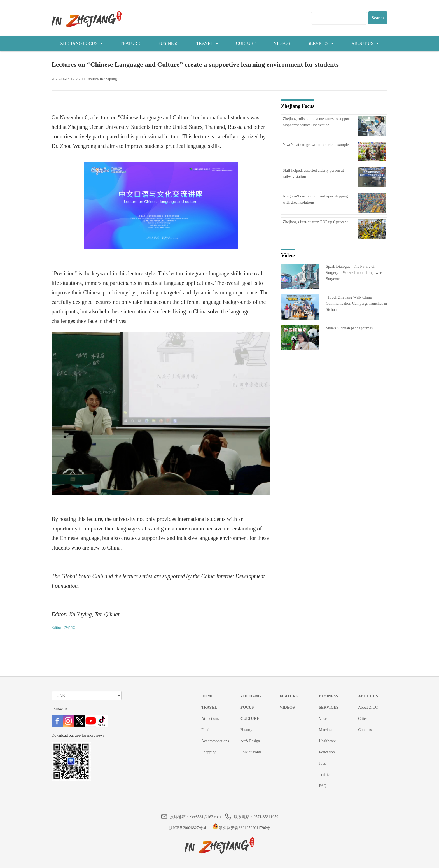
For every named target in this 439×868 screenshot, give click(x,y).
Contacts (365, 730)
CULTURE (246, 43)
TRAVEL (207, 43)
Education (327, 752)
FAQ (323, 786)
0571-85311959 (266, 817)
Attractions (210, 719)
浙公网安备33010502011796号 (241, 828)
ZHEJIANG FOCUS (81, 43)
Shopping (209, 752)
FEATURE (130, 43)
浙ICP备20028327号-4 (187, 828)
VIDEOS (282, 43)
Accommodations (215, 741)
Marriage (326, 730)
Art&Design (250, 741)
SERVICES (321, 43)
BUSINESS (168, 43)
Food (205, 730)
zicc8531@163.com (205, 817)
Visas (323, 719)
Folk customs (251, 752)
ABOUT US (365, 43)
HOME (207, 696)
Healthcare (327, 741)
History (246, 730)
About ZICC (368, 707)
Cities (363, 719)
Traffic (324, 775)
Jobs (322, 763)
